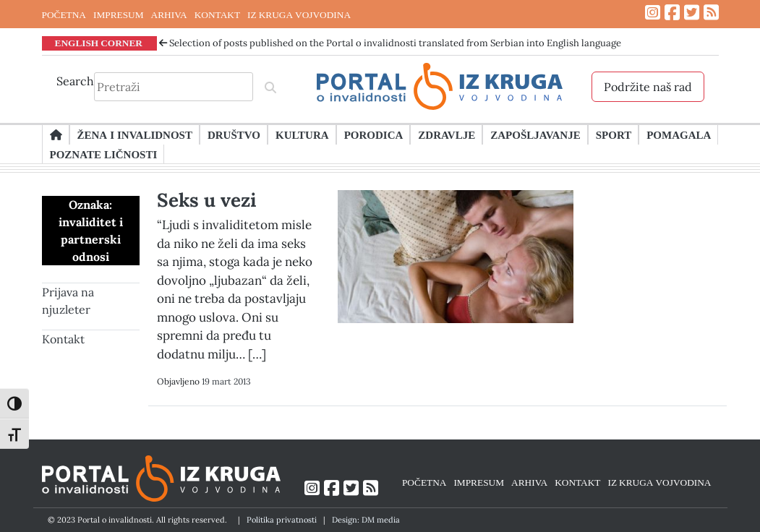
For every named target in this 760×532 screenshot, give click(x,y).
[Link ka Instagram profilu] (653, 13)
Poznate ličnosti (104, 154)
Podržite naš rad (648, 87)
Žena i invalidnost (135, 134)
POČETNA (64, 14)
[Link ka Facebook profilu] (672, 13)
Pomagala (679, 134)
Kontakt (63, 339)
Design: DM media (366, 520)
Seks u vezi (207, 200)
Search (75, 81)
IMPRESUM (119, 14)
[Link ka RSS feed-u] (711, 13)
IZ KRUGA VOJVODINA (299, 14)
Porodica (374, 134)
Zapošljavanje (535, 134)
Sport (614, 134)
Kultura (302, 134)
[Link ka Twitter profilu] (692, 13)
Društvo (234, 134)
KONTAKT (217, 14)
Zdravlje (447, 134)
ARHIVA (169, 14)
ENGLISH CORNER (99, 43)
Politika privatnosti (282, 520)
